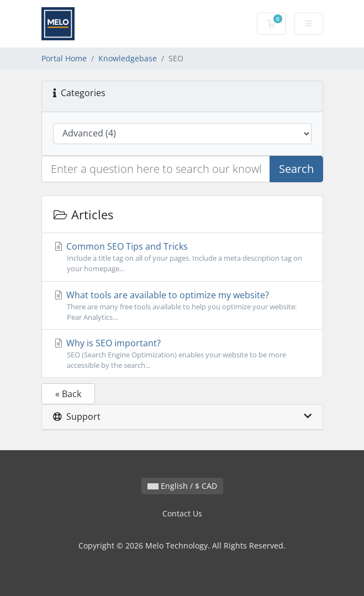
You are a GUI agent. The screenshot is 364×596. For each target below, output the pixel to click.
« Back (68, 394)
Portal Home (64, 58)
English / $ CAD (182, 486)
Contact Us (182, 513)
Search (296, 169)
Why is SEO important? (182, 354)
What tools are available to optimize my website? (182, 306)
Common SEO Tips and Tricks (182, 257)
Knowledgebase (128, 58)
